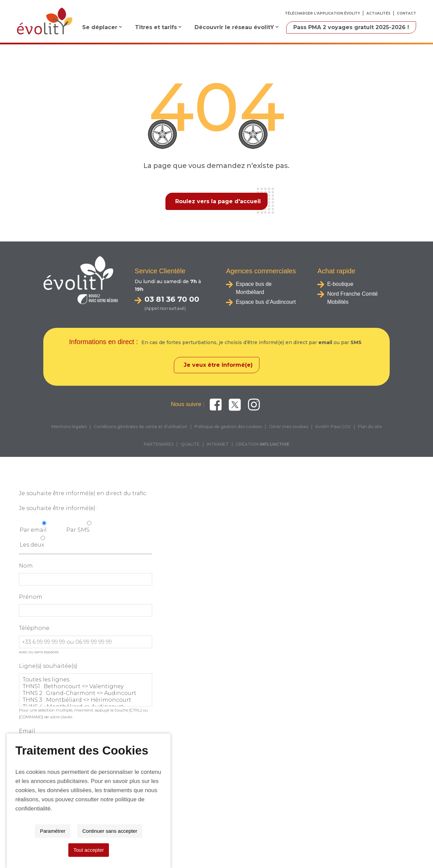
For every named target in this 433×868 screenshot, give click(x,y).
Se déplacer (100, 27)
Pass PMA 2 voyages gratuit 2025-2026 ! (351, 27)
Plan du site (370, 427)
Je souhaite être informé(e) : (58, 509)
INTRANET (218, 445)
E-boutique (340, 284)
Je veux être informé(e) (218, 366)
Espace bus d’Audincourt (266, 302)
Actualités (378, 13)
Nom (26, 566)
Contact (406, 13)
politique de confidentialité (310, 828)
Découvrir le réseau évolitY (234, 27)
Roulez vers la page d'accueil (218, 201)
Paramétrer (157, 850)
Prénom (31, 598)
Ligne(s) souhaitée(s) (48, 667)
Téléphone (34, 629)
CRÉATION (263, 445)
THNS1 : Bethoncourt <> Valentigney (86, 687)
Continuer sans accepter (214, 850)
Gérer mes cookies (289, 427)
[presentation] (70, 776)
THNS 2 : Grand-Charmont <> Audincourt (86, 694)
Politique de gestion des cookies (228, 427)
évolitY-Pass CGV (333, 427)
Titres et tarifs (156, 27)
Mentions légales (69, 427)
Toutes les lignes (86, 680)
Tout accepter (274, 850)
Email (27, 732)
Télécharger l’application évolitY (322, 13)
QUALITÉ (190, 445)
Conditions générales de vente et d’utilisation (141, 427)
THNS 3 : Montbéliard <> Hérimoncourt (86, 701)
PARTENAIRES (159, 445)
